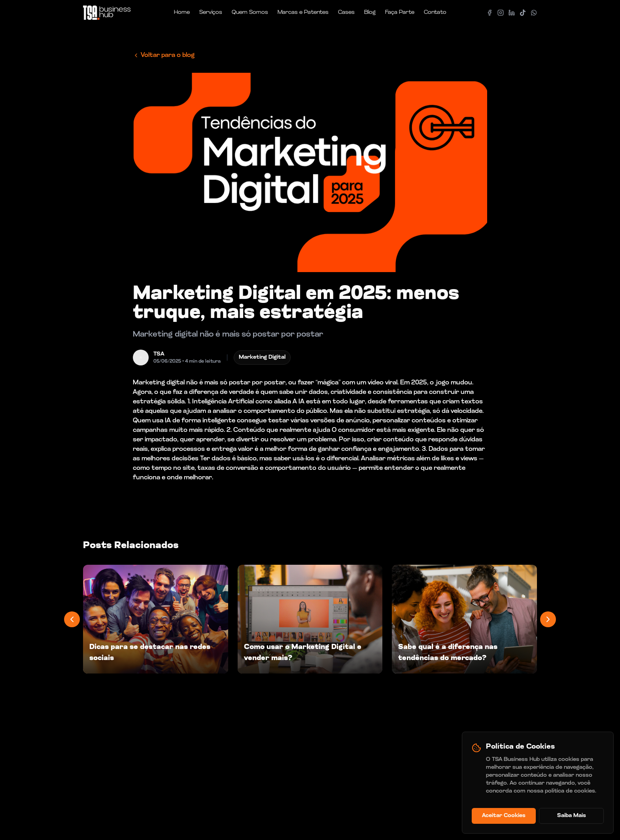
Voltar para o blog (164, 55)
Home (182, 12)
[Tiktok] (523, 13)
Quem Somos (250, 12)
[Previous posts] (72, 619)
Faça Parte (400, 12)
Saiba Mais (572, 816)
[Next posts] (548, 619)
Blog (370, 12)
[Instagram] (501, 13)
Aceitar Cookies (504, 816)
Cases (346, 12)
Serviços (211, 12)
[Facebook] (490, 13)
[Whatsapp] (534, 13)
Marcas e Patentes (303, 12)
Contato (435, 12)
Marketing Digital (262, 357)
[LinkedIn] (512, 13)
